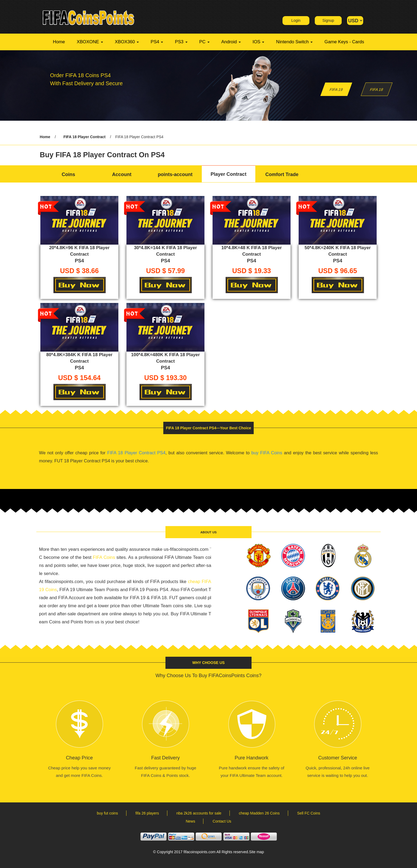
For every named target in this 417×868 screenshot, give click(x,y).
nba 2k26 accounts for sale (199, 813)
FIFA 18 (377, 90)
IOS (259, 42)
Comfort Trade (282, 174)
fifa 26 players (147, 813)
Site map (257, 852)
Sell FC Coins (309, 813)
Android (231, 42)
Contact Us (222, 821)
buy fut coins (107, 813)
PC (204, 42)
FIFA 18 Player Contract (85, 137)
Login (296, 20)
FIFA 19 (336, 90)
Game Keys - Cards (344, 42)
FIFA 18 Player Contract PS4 (136, 453)
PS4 (157, 42)
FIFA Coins (104, 557)
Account (122, 174)
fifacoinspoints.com (199, 852)
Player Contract (229, 174)
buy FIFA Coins (267, 453)
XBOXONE (90, 42)
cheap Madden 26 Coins (259, 813)
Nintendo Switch (294, 42)
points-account (175, 174)
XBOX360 (127, 42)
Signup (328, 20)
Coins (68, 174)
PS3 (181, 42)
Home (59, 42)
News (190, 821)
